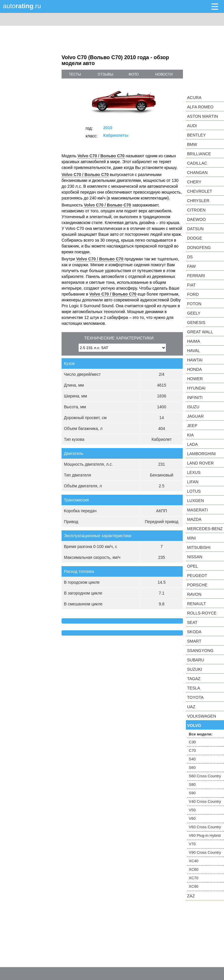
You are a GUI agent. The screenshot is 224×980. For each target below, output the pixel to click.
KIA (190, 435)
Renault (196, 604)
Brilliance (199, 154)
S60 (192, 768)
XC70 (194, 878)
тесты (75, 74)
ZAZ (191, 896)
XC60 (194, 869)
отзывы (105, 74)
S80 (192, 784)
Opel (192, 566)
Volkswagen (202, 716)
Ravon (194, 594)
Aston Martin (202, 116)
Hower (195, 379)
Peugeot (197, 576)
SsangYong (200, 651)
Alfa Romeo (200, 107)
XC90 (194, 886)
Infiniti (195, 397)
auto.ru (22, 6)
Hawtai (195, 360)
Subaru (196, 660)
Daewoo (196, 219)
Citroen (196, 210)
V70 (192, 844)
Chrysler (198, 201)
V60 (192, 818)
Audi (192, 126)
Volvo (194, 725)
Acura (194, 98)
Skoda (194, 632)
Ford (193, 294)
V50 (192, 810)
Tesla (194, 688)
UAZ (191, 707)
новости (164, 74)
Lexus (194, 472)
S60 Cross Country (205, 776)
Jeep (192, 426)
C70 (192, 751)
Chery (194, 182)
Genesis (196, 322)
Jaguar (195, 416)
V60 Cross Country (205, 827)
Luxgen (196, 501)
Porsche (197, 585)
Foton (194, 304)
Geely (194, 313)
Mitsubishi (199, 547)
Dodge (195, 238)
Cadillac (197, 163)
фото (134, 74)
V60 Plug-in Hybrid (205, 835)
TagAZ (194, 679)
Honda (195, 369)
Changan (197, 173)
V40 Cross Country (205, 801)
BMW (192, 144)
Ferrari (196, 276)
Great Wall (200, 332)
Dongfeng (199, 247)
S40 (192, 759)
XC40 (194, 861)
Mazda (194, 519)
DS (190, 257)
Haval (194, 351)
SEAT (192, 622)
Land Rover (200, 463)
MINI (191, 538)
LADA (192, 444)
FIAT (191, 285)
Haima (194, 341)
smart (194, 641)
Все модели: (201, 734)
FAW (191, 266)
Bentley (196, 135)
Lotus (194, 491)
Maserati (197, 510)
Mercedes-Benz (205, 529)
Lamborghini (201, 454)
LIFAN (193, 482)
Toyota (195, 697)
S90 (192, 793)
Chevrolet (200, 191)
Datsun (195, 229)
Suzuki (195, 669)
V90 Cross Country (205, 852)
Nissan (195, 557)
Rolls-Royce (202, 613)
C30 (192, 742)
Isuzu (193, 407)
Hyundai (196, 388)
